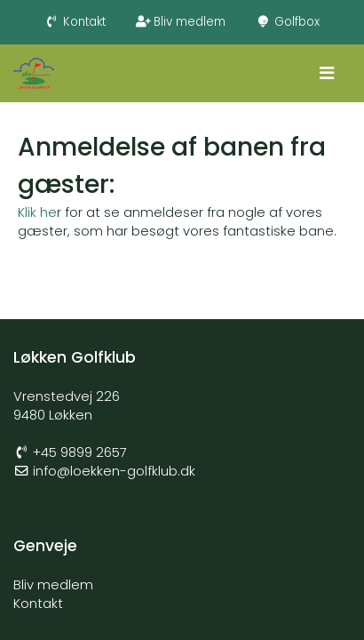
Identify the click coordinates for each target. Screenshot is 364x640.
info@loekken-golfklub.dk (114, 471)
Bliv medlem (181, 22)
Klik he (37, 212)
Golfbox (288, 22)
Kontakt (75, 22)
